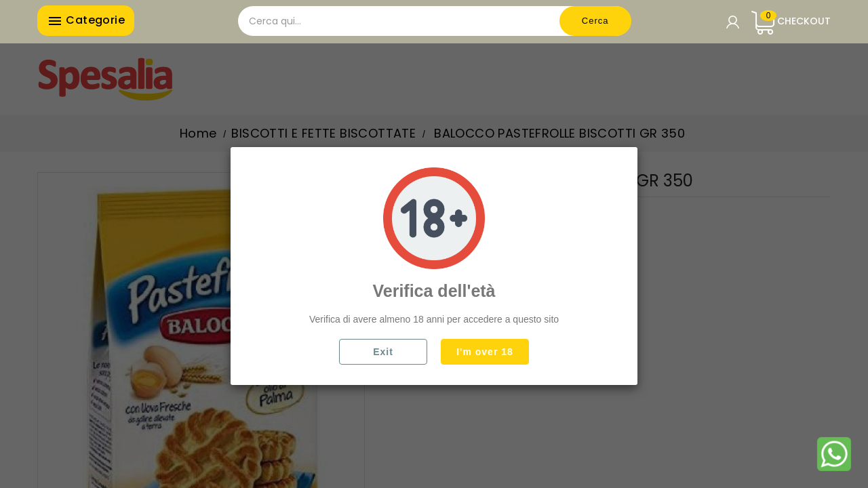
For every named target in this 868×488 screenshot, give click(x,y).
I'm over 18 (485, 352)
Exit (383, 352)
